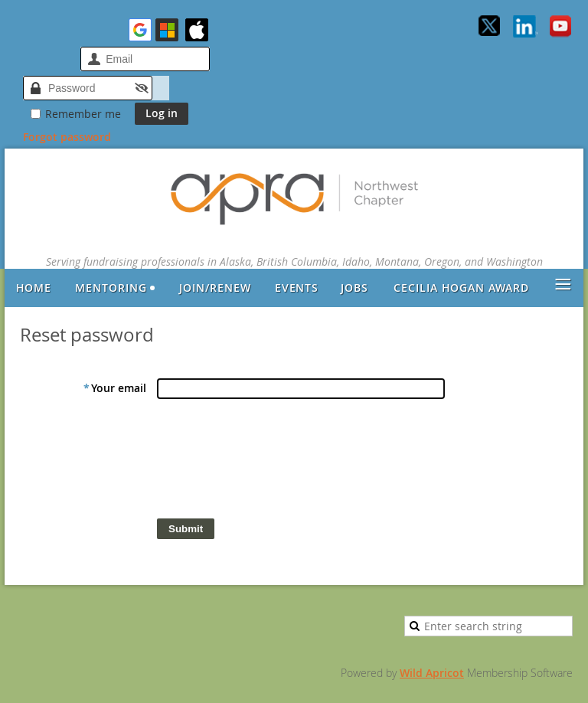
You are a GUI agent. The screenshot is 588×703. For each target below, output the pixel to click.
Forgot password (67, 137)
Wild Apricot (432, 673)
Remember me (83, 114)
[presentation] (273, 463)
